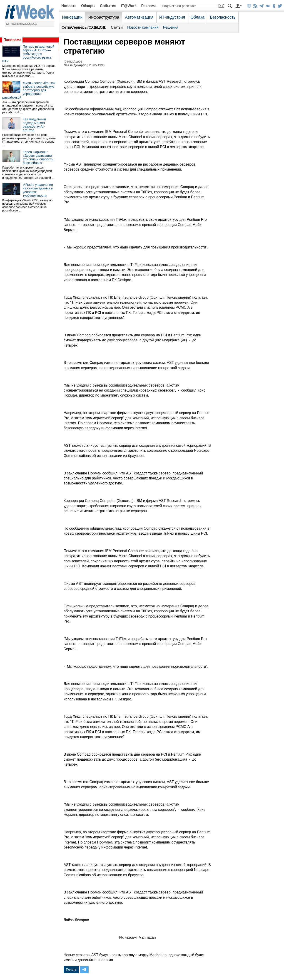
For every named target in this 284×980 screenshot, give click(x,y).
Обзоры (88, 6)
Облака (198, 17)
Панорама (12, 40)
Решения (171, 27)
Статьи (117, 27)
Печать (71, 970)
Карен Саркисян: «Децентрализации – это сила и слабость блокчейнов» (39, 157)
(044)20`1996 (73, 62)
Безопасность (223, 17)
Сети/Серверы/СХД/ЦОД (22, 24)
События (108, 6)
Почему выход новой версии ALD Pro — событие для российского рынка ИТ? (28, 54)
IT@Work (129, 6)
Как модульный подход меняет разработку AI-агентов (34, 125)
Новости (69, 6)
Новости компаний (143, 27)
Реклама (149, 6)
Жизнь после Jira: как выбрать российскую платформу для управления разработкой (29, 90)
